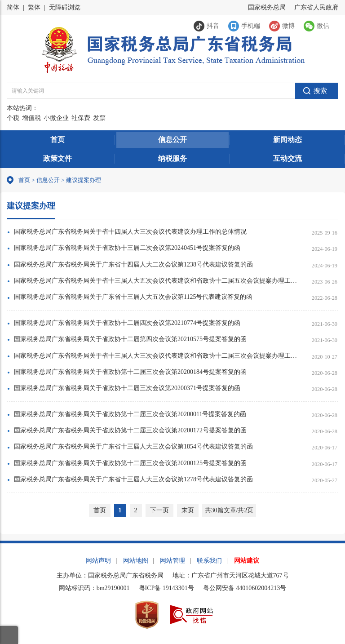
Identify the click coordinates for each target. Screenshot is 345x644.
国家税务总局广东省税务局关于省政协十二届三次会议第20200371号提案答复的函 (127, 388)
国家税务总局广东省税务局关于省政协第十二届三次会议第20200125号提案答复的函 (130, 463)
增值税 (31, 118)
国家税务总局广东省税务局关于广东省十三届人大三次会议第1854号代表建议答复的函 (133, 446)
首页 (57, 140)
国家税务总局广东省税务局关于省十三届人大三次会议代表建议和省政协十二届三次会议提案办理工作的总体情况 (156, 356)
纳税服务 (172, 158)
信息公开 (172, 140)
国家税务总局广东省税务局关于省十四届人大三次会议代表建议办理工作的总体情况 (130, 232)
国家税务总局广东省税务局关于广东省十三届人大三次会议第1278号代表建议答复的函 (133, 479)
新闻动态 (287, 140)
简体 (13, 7)
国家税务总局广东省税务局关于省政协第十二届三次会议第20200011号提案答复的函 (130, 414)
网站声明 (98, 561)
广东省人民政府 (316, 7)
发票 (99, 118)
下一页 (159, 510)
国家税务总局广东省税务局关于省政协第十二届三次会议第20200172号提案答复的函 (130, 430)
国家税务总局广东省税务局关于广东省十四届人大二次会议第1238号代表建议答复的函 (133, 264)
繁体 (34, 7)
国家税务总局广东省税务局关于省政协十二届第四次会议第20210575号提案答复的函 (130, 339)
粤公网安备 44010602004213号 (245, 588)
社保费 (81, 118)
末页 (188, 510)
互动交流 (287, 158)
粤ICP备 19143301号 (166, 588)
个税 (13, 118)
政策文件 (57, 158)
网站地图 (136, 561)
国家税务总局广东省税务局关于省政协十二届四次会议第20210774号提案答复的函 (127, 323)
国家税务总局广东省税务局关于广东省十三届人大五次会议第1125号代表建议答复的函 (133, 297)
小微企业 (56, 118)
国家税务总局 (267, 7)
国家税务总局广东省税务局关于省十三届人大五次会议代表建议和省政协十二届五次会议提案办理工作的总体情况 (156, 281)
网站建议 (247, 561)
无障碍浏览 (65, 7)
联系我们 (209, 561)
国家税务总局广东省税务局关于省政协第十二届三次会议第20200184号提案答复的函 (130, 372)
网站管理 (172, 561)
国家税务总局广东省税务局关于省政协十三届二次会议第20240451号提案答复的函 (127, 248)
